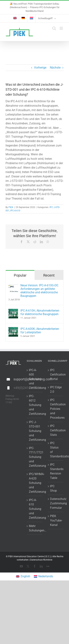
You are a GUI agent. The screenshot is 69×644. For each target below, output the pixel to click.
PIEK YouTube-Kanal (56, 520)
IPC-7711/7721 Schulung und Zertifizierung (35, 457)
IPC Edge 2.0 (56, 389)
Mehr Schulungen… (35, 528)
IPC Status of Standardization (56, 450)
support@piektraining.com (17, 379)
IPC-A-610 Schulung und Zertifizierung (35, 509)
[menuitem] (15, 18)
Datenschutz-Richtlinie (41, 560)
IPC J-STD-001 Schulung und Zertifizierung (35, 431)
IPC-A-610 (15, 211)
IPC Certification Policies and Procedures (56, 409)
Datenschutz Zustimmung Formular (56, 503)
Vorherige (40, 68)
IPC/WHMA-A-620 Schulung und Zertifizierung (35, 483)
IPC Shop (53, 488)
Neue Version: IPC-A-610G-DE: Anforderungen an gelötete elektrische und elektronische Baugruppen (40, 291)
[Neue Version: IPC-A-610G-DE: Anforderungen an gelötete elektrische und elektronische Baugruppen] (13, 286)
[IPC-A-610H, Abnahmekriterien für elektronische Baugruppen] (13, 311)
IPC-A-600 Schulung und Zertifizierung (35, 379)
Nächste (55, 68)
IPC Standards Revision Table (56, 471)
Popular (20, 275)
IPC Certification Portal (56, 375)
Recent (49, 275)
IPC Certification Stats (56, 430)
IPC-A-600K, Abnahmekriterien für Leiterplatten (40, 331)
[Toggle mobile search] (54, 28)
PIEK (11, 207)
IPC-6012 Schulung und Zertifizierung (35, 405)
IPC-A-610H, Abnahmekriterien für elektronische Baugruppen (40, 312)
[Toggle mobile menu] (62, 28)
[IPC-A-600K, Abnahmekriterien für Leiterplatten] (13, 329)
